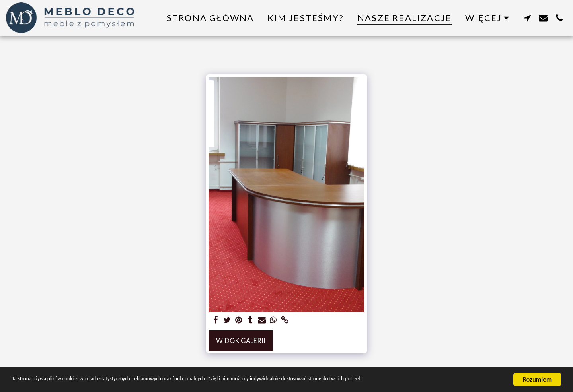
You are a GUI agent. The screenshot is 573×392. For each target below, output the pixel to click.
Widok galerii (241, 341)
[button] (527, 18)
